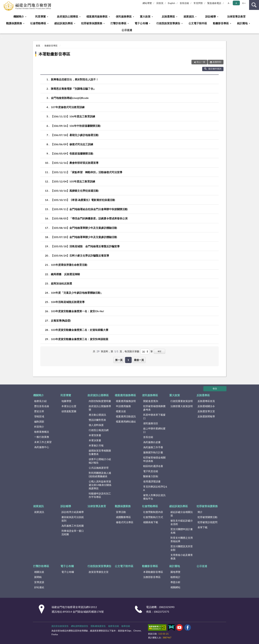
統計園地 (242, 23)
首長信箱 (184, 3)
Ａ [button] (236, 3)
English (171, 3)
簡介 (200, 512)
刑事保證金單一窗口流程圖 (73, 532)
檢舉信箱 (126, 626)
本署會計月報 (96, 445)
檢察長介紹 (40, 401)
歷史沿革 (39, 411)
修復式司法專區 (125, 522)
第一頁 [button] (119, 360)
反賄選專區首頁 (206, 401)
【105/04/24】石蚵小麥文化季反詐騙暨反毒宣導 (80, 255)
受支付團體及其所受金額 (182, 548)
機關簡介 (19, 16)
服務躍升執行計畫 (153, 452)
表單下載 (203, 527)
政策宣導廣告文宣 (99, 572)
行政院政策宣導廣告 (168, 23)
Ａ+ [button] (244, 3)
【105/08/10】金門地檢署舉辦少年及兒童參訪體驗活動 (84, 228)
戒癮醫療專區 (123, 517)
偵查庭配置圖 (69, 411)
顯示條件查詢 (213, 69)
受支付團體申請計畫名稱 (182, 531)
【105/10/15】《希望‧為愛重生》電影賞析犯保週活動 (83, 200)
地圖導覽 (66, 401)
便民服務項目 (151, 423)
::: (3, 2)
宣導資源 (39, 582)
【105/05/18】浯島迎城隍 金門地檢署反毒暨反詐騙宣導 (85, 246)
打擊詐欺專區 (118, 23)
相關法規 (39, 572)
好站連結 (39, 587)
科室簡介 (39, 427)
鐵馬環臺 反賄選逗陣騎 (65, 274)
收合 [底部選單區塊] (215, 388)
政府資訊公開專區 (68, 16)
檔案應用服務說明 (126, 401)
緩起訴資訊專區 (64, 23)
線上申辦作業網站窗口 (154, 430)
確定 (160, 351)
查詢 (254, 5)
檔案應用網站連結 (126, 421)
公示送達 (127, 30)
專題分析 (175, 582)
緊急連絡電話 (214, 3)
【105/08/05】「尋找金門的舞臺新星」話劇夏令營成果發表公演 (89, 218)
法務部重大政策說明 (182, 406)
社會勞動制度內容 (153, 512)
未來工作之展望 (43, 442)
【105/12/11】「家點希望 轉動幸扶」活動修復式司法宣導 (87, 172)
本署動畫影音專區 (54, 54)
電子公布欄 (141, 23)
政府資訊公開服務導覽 (100, 408)
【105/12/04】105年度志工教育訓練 (73, 181)
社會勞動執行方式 (153, 517)
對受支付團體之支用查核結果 (182, 539)
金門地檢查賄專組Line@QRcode (70, 98)
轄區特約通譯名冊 (153, 466)
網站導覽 (147, 3)
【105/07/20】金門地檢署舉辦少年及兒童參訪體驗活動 (84, 237)
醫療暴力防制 (151, 476)
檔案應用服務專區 (97, 16)
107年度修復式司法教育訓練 (68, 107)
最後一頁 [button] (139, 360)
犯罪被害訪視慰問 (207, 522)
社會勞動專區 (38, 23)
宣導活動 (121, 512)
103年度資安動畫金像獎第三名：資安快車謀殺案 (80, 339)
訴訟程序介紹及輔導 (73, 512)
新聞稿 (38, 577)
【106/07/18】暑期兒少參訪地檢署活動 (75, 135)
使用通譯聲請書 (152, 481)
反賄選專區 (168, 16)
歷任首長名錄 (42, 406)
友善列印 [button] (217, 62)
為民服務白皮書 (152, 442)
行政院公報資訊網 (99, 430)
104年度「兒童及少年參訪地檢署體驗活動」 (77, 293)
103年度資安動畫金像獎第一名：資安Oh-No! (77, 311)
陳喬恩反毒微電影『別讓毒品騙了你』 (73, 89)
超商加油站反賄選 (61, 283)
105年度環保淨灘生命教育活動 (69, 265)
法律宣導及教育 (236, 16)
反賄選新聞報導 (206, 416)
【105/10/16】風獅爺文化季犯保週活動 (75, 191)
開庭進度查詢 (151, 401)
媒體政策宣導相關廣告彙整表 (100, 452)
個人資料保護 (96, 425)
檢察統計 (175, 577)
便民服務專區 (124, 16)
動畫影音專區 (221, 23)
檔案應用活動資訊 (126, 416)
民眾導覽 (40, 16)
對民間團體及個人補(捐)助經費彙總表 (100, 475)
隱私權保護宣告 (98, 626)
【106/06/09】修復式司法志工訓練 (72, 144)
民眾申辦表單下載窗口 (154, 416)
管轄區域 (39, 416)
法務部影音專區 (152, 577)
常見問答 (198, 3)
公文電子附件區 (198, 23)
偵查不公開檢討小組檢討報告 (100, 461)
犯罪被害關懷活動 (207, 517)
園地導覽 (175, 572)
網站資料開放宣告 (80, 626)
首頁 (38, 46)
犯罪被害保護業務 (92, 23)
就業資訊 (189, 16)
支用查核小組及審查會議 (182, 557)
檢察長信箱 (114, 626)
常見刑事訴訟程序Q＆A (155, 488)
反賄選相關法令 (206, 406)
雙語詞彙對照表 (97, 420)
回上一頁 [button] (201, 62)
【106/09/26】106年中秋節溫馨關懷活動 (76, 126)
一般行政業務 (42, 437)
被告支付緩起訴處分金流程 (182, 522)
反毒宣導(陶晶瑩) (61, 321)
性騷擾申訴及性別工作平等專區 (100, 495)
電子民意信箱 (151, 471)
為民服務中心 (42, 447)
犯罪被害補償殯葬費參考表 (154, 408)
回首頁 (160, 3)
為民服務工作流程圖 (73, 526)
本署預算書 (95, 435)
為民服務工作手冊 (153, 447)
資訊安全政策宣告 (60, 626)
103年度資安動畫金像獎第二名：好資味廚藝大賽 (80, 330)
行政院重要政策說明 (182, 401)
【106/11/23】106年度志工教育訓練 (73, 116)
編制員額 (39, 421)
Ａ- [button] (229, 3)
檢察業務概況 (42, 432)
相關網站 (175, 587)
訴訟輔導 (211, 16)
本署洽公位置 (69, 406)
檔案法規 (121, 411)
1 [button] (128, 360)
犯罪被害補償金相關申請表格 (154, 459)
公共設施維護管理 (99, 468)
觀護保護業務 (14, 23)
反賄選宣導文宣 (206, 411)
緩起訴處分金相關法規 (182, 514)
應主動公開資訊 (97, 415)
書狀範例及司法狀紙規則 (73, 519)
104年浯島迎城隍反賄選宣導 (68, 302)
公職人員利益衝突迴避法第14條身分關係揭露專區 (100, 485)
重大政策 (145, 16)
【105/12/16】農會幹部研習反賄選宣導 (75, 163)
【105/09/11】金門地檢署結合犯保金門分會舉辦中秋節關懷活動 (89, 209)
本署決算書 (95, 440)
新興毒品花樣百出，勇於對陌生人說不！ (75, 79)
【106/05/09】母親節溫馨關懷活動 (72, 153)
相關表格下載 (151, 522)
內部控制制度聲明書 (100, 401)
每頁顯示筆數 (132, 351)
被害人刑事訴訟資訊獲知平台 (154, 497)
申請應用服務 (123, 406)
